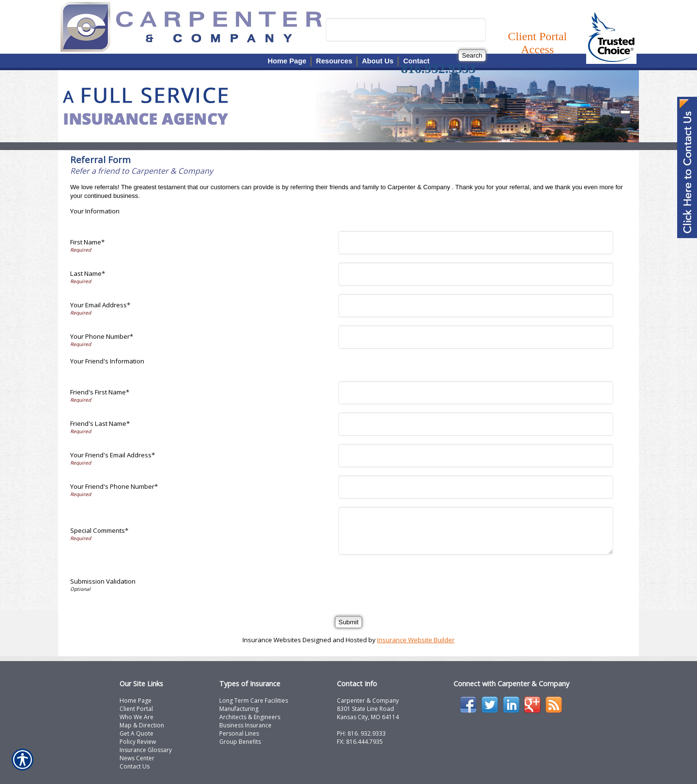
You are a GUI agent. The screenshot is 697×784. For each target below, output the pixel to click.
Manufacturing (239, 709)
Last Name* (88, 273)
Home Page (136, 701)
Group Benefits (240, 742)
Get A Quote (136, 733)
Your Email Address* (100, 305)
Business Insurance (245, 725)
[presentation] (415, 582)
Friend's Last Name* (100, 423)
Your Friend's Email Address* (113, 455)
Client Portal (136, 709)
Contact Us (135, 766)
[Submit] (348, 622)
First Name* (87, 242)
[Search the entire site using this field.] (406, 30)
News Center (137, 758)
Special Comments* (99, 530)
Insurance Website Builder (416, 640)
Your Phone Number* (102, 336)
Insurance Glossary (146, 750)
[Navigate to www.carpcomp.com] (687, 168)
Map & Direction (142, 725)
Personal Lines (239, 733)
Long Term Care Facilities (254, 701)
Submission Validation (103, 581)
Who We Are (136, 717)
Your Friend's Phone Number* (114, 486)
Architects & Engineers (250, 717)
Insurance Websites (272, 640)
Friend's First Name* (100, 392)
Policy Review (138, 742)
